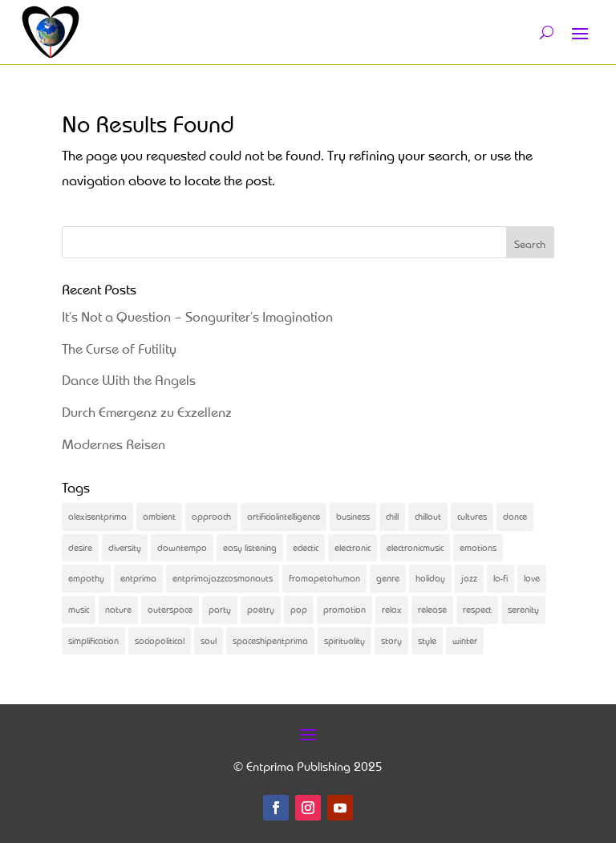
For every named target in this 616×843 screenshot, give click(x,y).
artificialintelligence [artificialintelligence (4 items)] (284, 516)
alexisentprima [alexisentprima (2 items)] (97, 516)
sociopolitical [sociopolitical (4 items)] (160, 640)
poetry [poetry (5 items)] (261, 609)
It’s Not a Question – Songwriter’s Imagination (197, 316)
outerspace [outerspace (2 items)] (170, 609)
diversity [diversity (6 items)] (125, 547)
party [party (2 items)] (220, 609)
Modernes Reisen (113, 444)
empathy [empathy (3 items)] (86, 578)
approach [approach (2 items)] (211, 516)
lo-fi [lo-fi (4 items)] (500, 578)
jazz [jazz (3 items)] (469, 578)
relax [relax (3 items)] (392, 609)
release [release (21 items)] (432, 609)
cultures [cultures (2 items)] (472, 516)
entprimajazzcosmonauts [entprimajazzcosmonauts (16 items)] (223, 578)
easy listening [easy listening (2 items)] (250, 547)
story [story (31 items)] (391, 640)
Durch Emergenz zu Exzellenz (147, 412)
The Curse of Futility (119, 349)
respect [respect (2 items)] (477, 609)
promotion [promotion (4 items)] (344, 609)
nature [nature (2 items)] (118, 609)
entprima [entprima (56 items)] (138, 578)
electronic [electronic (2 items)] (353, 547)
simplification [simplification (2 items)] (93, 640)
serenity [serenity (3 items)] (523, 609)
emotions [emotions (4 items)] (478, 547)
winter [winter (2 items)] (465, 640)
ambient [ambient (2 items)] (159, 516)
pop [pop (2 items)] (299, 609)
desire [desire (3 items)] (80, 547)
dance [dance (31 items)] (515, 516)
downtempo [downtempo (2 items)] (182, 547)
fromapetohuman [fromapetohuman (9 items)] (324, 578)
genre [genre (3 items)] (388, 578)
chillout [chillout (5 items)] (428, 516)
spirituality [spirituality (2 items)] (344, 640)
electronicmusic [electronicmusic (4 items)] (415, 547)
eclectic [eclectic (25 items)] (306, 547)
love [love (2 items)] (532, 578)
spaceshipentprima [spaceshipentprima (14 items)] (270, 640)
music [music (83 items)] (79, 609)
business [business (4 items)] (353, 516)
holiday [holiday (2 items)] (430, 578)
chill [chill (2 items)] (392, 516)
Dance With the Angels (129, 380)
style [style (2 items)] (427, 640)
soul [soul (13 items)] (209, 640)
